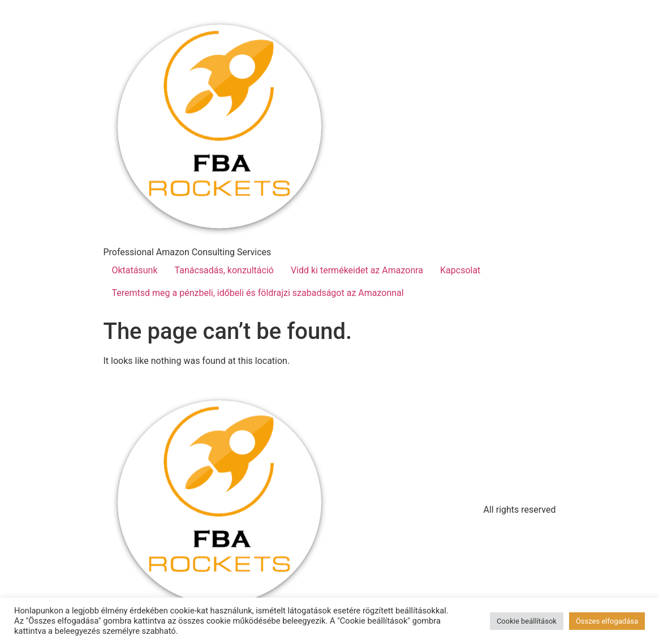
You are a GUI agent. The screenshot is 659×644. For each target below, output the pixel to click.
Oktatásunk (135, 270)
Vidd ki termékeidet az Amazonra (357, 270)
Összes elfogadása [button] (607, 621)
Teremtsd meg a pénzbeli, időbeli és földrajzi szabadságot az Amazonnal (258, 293)
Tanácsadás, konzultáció (224, 270)
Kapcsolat (460, 270)
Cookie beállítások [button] (527, 621)
